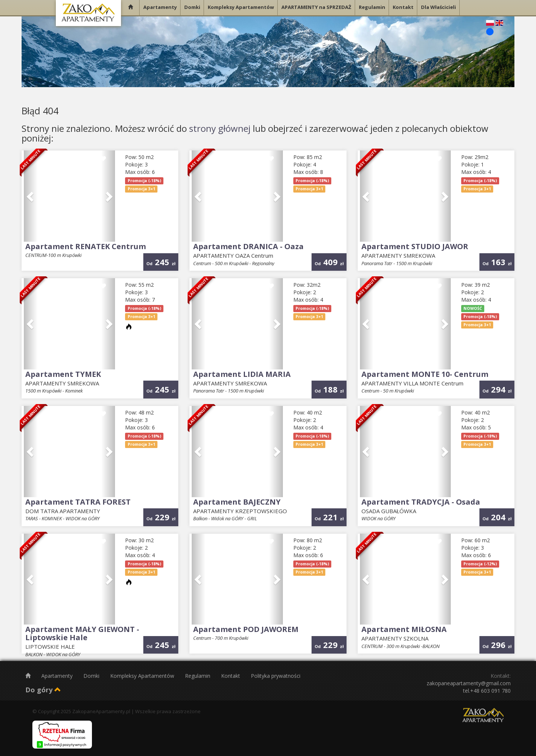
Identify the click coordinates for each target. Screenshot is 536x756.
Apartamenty (58, 676)
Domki (92, 676)
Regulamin (198, 676)
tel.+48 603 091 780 (487, 691)
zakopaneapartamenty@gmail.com (469, 683)
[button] (31, 196)
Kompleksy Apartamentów (143, 676)
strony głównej (220, 128)
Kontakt (231, 676)
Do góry (43, 690)
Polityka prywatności (276, 676)
